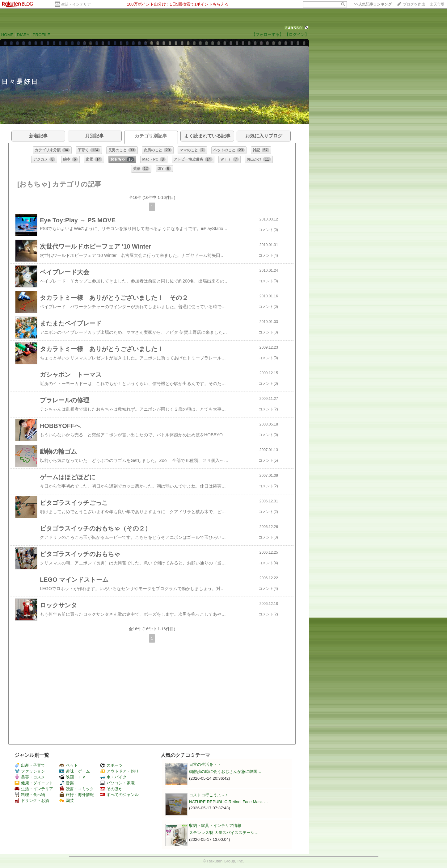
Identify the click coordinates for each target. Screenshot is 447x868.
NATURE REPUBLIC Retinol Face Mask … (228, 802)
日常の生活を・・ (205, 764)
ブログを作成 (414, 4)
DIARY (23, 35)
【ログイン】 (297, 34)
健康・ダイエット (34, 783)
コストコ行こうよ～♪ (208, 795)
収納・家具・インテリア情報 (215, 826)
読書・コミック (77, 789)
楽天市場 (437, 4)
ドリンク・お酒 (32, 801)
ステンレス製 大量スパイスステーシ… (224, 833)
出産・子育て (30, 765)
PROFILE (42, 35)
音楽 (67, 783)
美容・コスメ (30, 777)
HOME (7, 35)
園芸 (67, 801)
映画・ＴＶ (73, 777)
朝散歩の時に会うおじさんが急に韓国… (225, 772)
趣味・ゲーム (75, 771)
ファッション (30, 771)
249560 (294, 28)
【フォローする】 (268, 34)
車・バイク (113, 777)
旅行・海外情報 (77, 795)
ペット (69, 765)
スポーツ (111, 765)
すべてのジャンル (119, 795)
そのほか (111, 789)
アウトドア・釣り (119, 771)
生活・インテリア (76, 4)
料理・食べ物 (30, 795)
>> (373, 4)
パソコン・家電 (117, 783)
